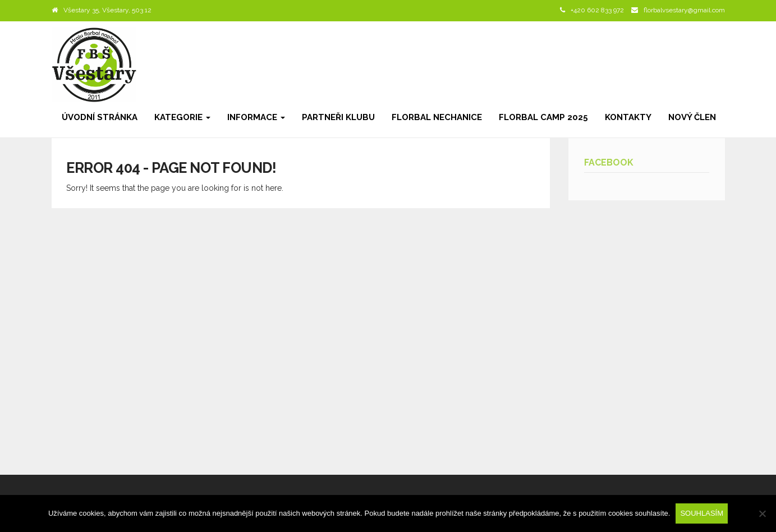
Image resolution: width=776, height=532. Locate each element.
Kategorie (182, 117)
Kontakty (628, 117)
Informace (256, 117)
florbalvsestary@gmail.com (684, 10)
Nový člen (692, 117)
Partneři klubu (338, 117)
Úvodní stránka (100, 117)
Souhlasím (702, 513)
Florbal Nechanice (437, 117)
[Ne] (762, 513)
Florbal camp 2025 (543, 117)
